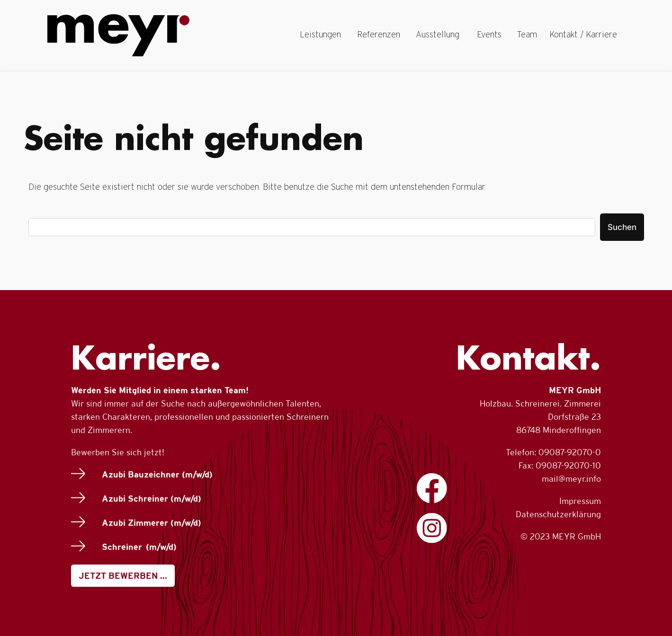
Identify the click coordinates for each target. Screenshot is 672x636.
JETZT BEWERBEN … (123, 576)
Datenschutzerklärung (558, 514)
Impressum (580, 501)
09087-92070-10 (568, 465)
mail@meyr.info (571, 479)
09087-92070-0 (570, 452)
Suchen (622, 227)
